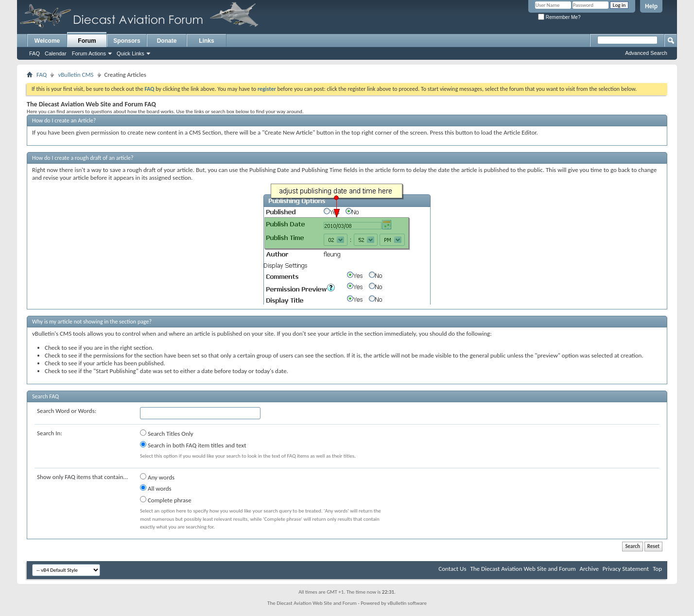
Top (657, 569)
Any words (157, 477)
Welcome (47, 41)
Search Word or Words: (67, 411)
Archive (589, 569)
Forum (87, 41)
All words (156, 488)
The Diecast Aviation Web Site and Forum (523, 569)
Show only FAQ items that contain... (82, 477)
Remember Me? (559, 17)
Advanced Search (646, 53)
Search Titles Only (167, 433)
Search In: (50, 433)
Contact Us (452, 569)
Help (651, 6)
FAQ (35, 53)
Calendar (56, 53)
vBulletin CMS (76, 75)
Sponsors (127, 41)
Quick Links (130, 53)
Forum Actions (89, 53)
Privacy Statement (626, 569)
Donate (167, 41)
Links (206, 41)
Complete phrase (166, 500)
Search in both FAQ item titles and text (193, 445)
